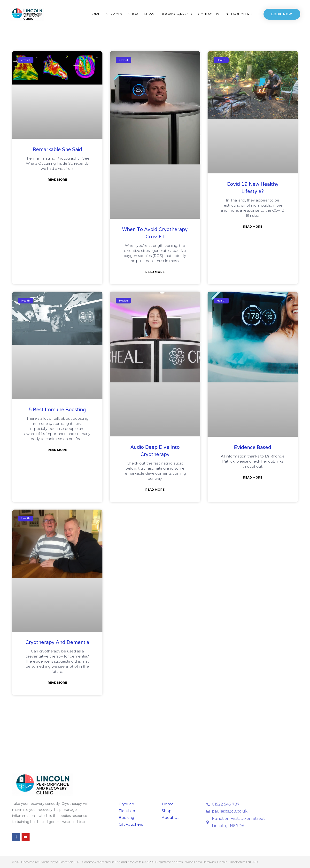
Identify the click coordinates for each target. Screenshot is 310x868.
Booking (127, 818)
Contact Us (209, 14)
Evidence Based (253, 448)
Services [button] (114, 14)
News (149, 14)
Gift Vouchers (239, 14)
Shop (133, 14)
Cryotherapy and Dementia (57, 643)
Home (95, 14)
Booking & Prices (176, 14)
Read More (57, 180)
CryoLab (127, 804)
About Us (171, 818)
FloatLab (127, 811)
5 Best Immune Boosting (57, 410)
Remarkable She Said (57, 150)
